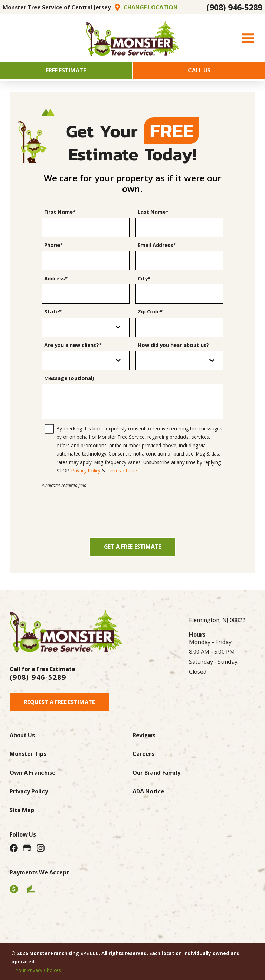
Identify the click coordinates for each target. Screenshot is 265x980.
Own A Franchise (33, 773)
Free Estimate (66, 70)
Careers (143, 754)
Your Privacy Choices (38, 970)
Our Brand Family (156, 773)
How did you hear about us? (173, 345)
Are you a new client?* (73, 345)
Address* (56, 279)
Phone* (53, 245)
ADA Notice (148, 791)
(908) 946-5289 (234, 7)
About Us (22, 735)
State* (53, 312)
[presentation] (132, 503)
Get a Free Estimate (132, 547)
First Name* (60, 212)
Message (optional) (69, 378)
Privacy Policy (86, 471)
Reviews (144, 735)
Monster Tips (28, 754)
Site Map (22, 810)
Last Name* (153, 212)
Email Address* (157, 245)
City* (144, 279)
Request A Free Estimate (59, 702)
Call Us (199, 70)
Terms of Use (122, 471)
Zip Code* (150, 312)
